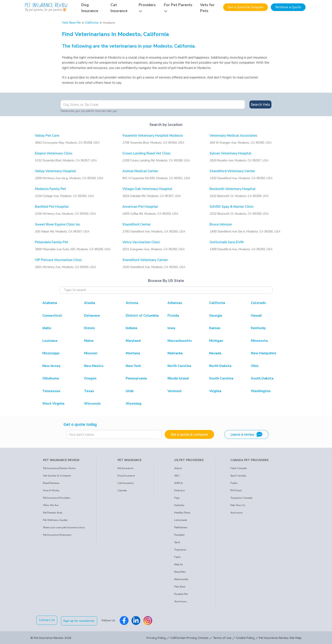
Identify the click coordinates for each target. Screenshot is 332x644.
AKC (177, 476)
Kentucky (258, 328)
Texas (89, 391)
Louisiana (50, 341)
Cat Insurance (126, 483)
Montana (133, 353)
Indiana (131, 328)
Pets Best (180, 587)
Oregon (90, 378)
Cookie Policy (245, 637)
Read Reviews (51, 483)
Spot (177, 542)
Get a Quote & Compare (246, 7)
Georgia (216, 316)
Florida (173, 316)
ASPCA (178, 483)
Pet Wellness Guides (55, 520)
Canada (122, 490)
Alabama (50, 303)
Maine (89, 341)
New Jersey (51, 366)
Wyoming (133, 404)
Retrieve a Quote (288, 7)
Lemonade (181, 520)
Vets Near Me (71, 23)
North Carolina (179, 366)
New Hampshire (264, 353)
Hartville (179, 505)
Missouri (91, 353)
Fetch (177, 557)
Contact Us (47, 620)
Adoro (178, 468)
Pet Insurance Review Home (59, 468)
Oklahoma (51, 378)
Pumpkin (179, 535)
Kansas (215, 328)
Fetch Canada (239, 468)
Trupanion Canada (241, 498)
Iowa (171, 328)
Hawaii (256, 316)
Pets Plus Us (238, 505)
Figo (177, 498)
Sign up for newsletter (80, 620)
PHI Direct (236, 490)
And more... (181, 601)
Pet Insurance (125, 468)
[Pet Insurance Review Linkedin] (137, 620)
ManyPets (180, 572)
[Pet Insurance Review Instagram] (148, 620)
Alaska (90, 303)
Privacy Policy (156, 637)
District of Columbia (142, 316)
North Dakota (220, 366)
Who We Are (51, 505)
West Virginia (53, 404)
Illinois (89, 328)
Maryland (133, 341)
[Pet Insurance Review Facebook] (125, 620)
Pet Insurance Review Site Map (280, 637)
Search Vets (260, 104)
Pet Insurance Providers (57, 498)
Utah (130, 391)
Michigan (216, 341)
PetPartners (181, 527)
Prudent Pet (181, 594)
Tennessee (51, 391)
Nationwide (181, 579)
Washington (261, 391)
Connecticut (52, 316)
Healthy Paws (182, 513)
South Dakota (262, 378)
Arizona (132, 303)
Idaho (47, 328)
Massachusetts (180, 341)
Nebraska (175, 353)
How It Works (51, 490)
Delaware (92, 316)
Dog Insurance (126, 476)
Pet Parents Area (53, 513)
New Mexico (94, 366)
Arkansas (175, 303)
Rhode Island (178, 378)
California (92, 23)
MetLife (178, 564)
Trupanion (180, 550)
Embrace (179, 490)
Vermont (175, 391)
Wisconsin (92, 404)
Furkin (234, 483)
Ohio (255, 366)
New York (133, 366)
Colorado (258, 303)
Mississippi (51, 353)
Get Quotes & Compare (57, 476)
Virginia (215, 391)
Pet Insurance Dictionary (57, 535)
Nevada (215, 353)
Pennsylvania (136, 378)
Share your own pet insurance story (64, 527)
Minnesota (259, 341)
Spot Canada (238, 476)
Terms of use (222, 637)
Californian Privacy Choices (189, 637)
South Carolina (221, 378)
